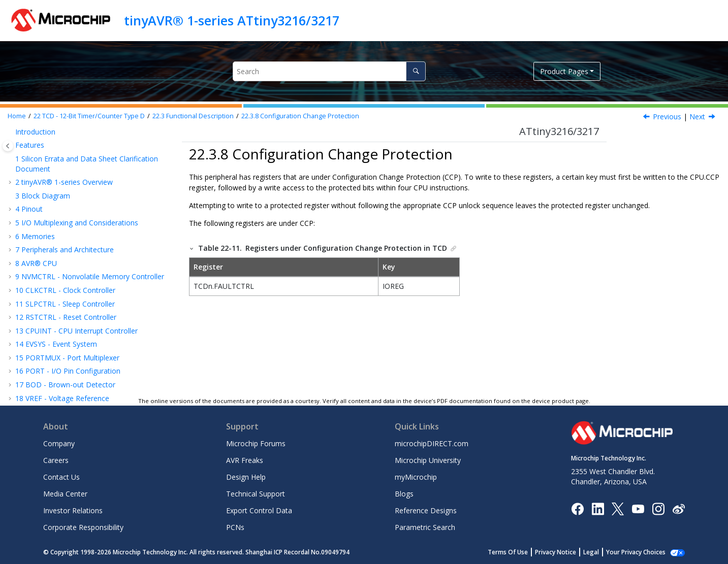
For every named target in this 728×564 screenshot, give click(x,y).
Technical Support (256, 494)
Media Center (65, 494)
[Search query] (329, 71)
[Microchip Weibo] (678, 508)
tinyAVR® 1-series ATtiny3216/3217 (232, 20)
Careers (56, 460)
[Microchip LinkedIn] (598, 508)
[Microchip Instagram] (658, 508)
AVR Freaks (245, 460)
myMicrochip (416, 477)
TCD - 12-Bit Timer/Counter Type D (89, 116)
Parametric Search (425, 527)
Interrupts (56, 201)
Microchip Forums (256, 443)
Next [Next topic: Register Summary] (697, 117)
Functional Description (193, 116)
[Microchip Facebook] (577, 508)
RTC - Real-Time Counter (61, 282)
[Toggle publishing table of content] (8, 146)
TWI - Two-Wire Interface (62, 333)
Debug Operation (69, 228)
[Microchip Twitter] (618, 508)
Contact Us (61, 477)
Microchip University (428, 460)
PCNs (235, 527)
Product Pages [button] (564, 71)
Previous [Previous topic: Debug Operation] (667, 117)
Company (59, 443)
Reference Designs (426, 510)
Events (51, 188)
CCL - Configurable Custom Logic (75, 370)
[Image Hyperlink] (638, 508)
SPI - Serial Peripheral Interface (71, 319)
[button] (18, 134)
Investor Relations (73, 510)
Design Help (246, 477)
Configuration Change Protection (300, 116)
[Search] (416, 71)
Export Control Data (259, 510)
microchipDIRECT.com (432, 443)
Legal (602, 552)
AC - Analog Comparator (61, 383)
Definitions (58, 147)
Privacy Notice (567, 552)
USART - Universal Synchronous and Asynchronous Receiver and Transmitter (81, 301)
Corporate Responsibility (83, 527)
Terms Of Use (519, 552)
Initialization (60, 161)
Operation (57, 174)
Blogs (404, 494)
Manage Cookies (641, 552)
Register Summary (60, 255)
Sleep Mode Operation (77, 214)
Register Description (64, 269)
